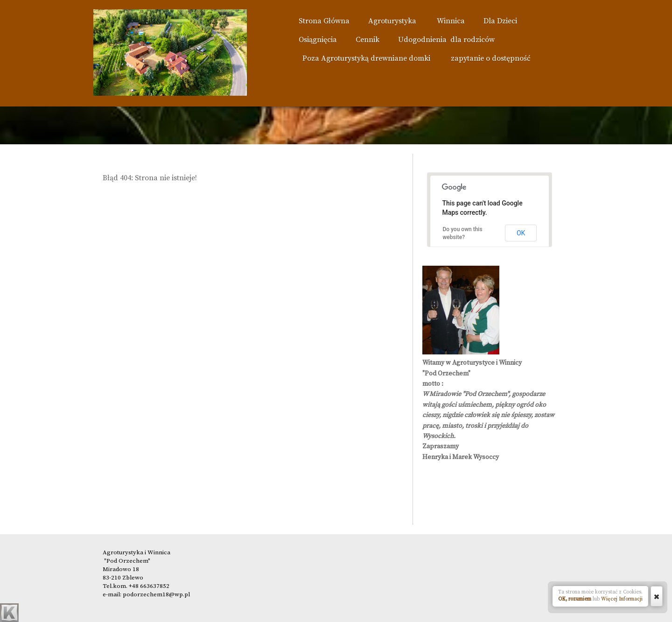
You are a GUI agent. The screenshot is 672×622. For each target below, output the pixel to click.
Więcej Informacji (622, 599)
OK (521, 233)
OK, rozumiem (575, 599)
